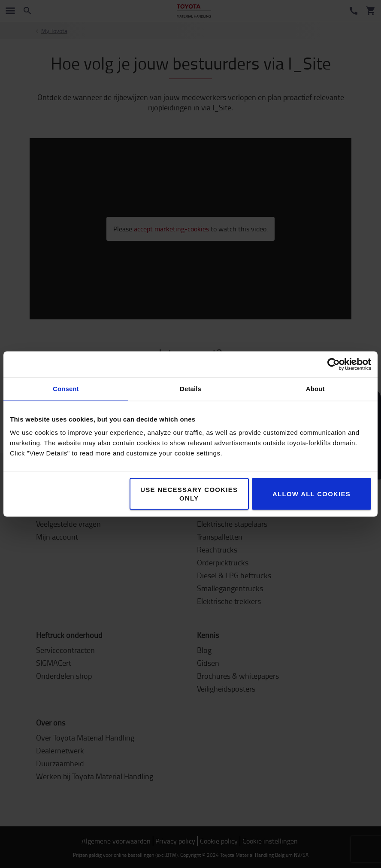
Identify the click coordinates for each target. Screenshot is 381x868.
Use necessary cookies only (189, 494)
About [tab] (315, 389)
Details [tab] (190, 389)
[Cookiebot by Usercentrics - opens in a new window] (334, 364)
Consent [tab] (66, 389)
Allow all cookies (311, 494)
